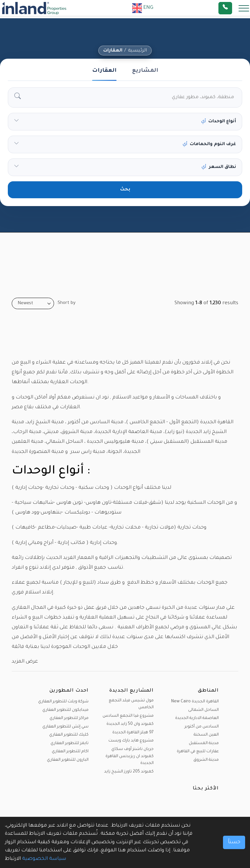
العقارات (113, 51)
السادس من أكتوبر (202, 727)
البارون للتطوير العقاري (68, 760)
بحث (125, 190)
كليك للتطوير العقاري (69, 735)
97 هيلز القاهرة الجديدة (133, 733)
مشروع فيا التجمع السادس (128, 716)
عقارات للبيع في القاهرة (198, 752)
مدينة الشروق (206, 760)
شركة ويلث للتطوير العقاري (63, 702)
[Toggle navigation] (242, 8)
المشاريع (145, 71)
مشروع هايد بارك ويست (131, 741)
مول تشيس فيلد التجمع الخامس (131, 704)
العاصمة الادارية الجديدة (197, 718)
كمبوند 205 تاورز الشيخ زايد (129, 772)
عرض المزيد (25, 662)
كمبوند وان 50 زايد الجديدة (130, 724)
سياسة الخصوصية (44, 859)
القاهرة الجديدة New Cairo (195, 702)
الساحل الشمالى (203, 710)
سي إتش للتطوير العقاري (65, 727)
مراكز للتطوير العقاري (69, 718)
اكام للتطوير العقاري (70, 752)
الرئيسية (137, 51)
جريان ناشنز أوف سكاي (132, 749)
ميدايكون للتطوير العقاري (65, 710)
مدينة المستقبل (204, 743)
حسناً (234, 842)
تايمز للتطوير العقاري (69, 743)
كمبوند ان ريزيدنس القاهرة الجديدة (130, 760)
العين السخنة (206, 735)
